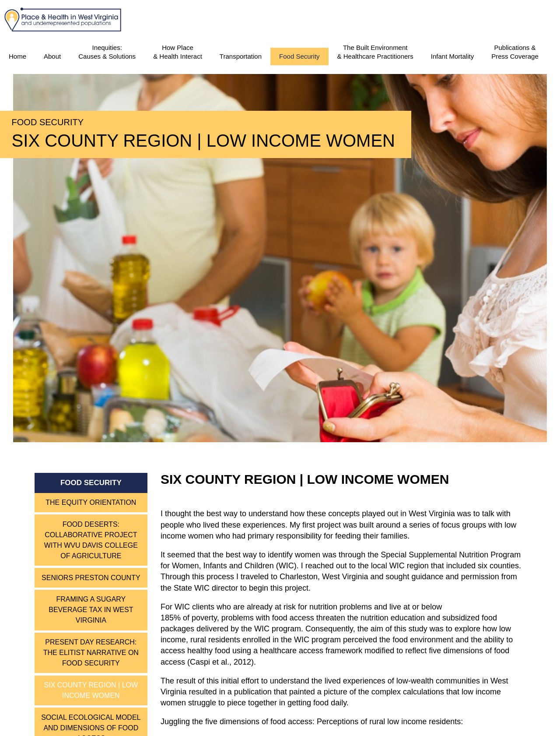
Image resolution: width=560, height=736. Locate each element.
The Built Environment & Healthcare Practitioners (375, 52)
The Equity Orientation (91, 502)
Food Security (299, 56)
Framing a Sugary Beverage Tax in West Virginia (91, 610)
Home (17, 56)
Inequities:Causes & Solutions (107, 52)
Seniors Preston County (91, 578)
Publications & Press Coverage (515, 52)
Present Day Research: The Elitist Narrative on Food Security (91, 653)
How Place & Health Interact (178, 52)
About (52, 56)
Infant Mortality (452, 56)
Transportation (241, 56)
